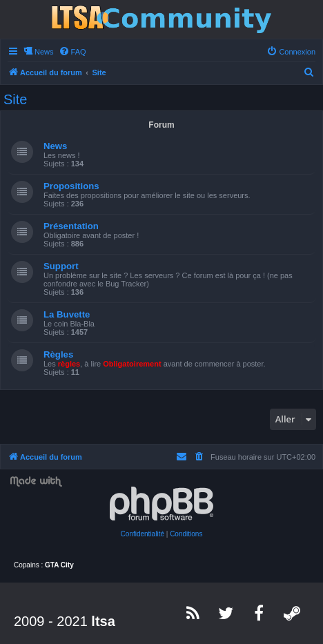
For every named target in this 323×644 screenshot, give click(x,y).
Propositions (71, 186)
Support (61, 266)
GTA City (59, 565)
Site (15, 99)
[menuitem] (72, 52)
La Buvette (67, 314)
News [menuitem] (44, 52)
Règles (58, 354)
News (55, 146)
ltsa (103, 621)
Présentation (71, 226)
